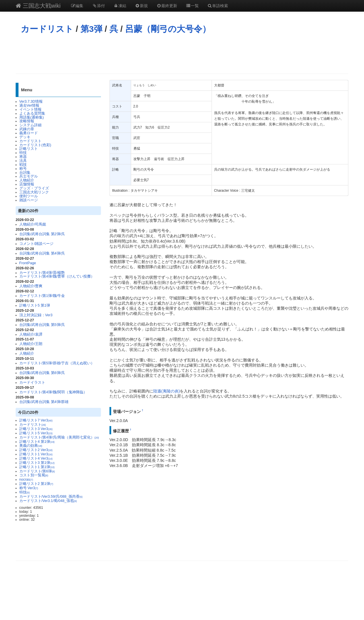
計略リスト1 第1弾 (37, 467)
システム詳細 (30, 125)
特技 (23, 153)
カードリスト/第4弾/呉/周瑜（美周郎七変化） (59, 437)
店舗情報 (27, 184)
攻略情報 (27, 121)
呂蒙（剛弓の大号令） (168, 29)
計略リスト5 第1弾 (35, 305)
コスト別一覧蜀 (34, 475)
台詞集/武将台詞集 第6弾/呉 (42, 373)
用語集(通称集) (32, 117)
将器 (23, 157)
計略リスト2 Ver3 (36, 450)
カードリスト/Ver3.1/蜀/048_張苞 (48, 501)
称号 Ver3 (29, 488)
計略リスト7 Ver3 (36, 420)
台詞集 (25, 173)
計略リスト (29, 149)
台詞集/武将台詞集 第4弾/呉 (42, 253)
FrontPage (28, 263)
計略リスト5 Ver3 (36, 433)
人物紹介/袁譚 (31, 334)
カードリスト (47, 29)
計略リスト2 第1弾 (36, 484)
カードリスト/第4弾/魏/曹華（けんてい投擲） (57, 276)
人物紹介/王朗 (31, 344)
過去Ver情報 (29, 106)
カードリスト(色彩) (35, 145)
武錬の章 (27, 129)
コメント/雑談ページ (37, 244)
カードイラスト (32, 383)
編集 (77, 6)
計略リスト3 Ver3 (36, 429)
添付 (98, 6)
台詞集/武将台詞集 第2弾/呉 (42, 234)
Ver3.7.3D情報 (31, 102)
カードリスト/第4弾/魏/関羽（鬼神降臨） (53, 392)
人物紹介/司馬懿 (33, 224)
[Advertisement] (182, 54)
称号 (23, 169)
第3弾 (91, 29)
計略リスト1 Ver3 (36, 454)
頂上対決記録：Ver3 (36, 315)
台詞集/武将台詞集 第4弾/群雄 (44, 402)
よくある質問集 (32, 113)
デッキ (25, 137)
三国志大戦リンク (34, 192)
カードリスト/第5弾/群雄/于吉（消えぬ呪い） (57, 363)
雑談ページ (29, 200)
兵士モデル (29, 176)
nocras (26, 480)
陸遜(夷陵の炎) (167, 391)
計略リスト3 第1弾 (37, 463)
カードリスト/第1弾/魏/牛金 (42, 296)
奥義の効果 (31, 446)
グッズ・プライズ (34, 188)
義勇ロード (29, 133)
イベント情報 (30, 109)
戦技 (23, 165)
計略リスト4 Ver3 (36, 458)
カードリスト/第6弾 (37, 471)
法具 (23, 161)
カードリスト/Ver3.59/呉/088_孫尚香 (51, 497)
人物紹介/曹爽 (31, 286)
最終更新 (167, 6)
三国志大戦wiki (38, 6)
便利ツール (29, 196)
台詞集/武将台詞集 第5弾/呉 (42, 325)
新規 (141, 6)
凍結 (120, 6)
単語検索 (218, 6)
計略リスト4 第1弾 (37, 442)
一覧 (192, 6)
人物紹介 (27, 180)
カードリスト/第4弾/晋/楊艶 (42, 273)
